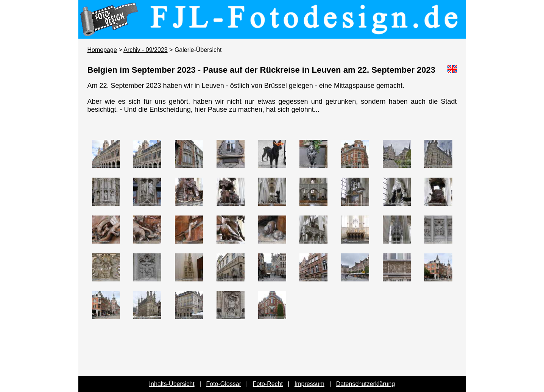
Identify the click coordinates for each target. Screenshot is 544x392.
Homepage (102, 50)
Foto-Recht (268, 384)
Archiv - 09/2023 (146, 50)
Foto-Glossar (224, 384)
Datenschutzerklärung (366, 384)
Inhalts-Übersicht (172, 384)
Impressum (309, 384)
